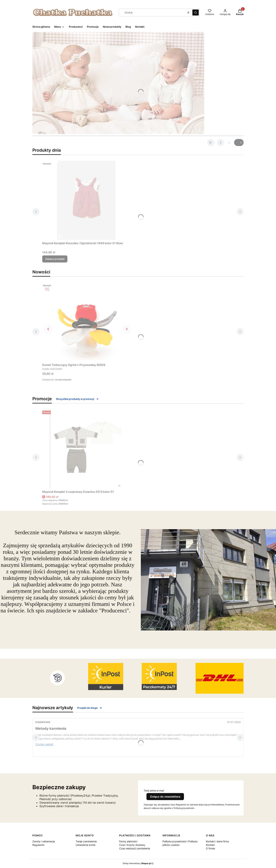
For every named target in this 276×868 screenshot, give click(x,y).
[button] (196, 12)
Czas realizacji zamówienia (135, 848)
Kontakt (210, 845)
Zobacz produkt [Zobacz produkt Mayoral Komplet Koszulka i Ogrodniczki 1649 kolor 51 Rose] (55, 259)
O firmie (210, 848)
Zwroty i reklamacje (44, 841)
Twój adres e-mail (154, 791)
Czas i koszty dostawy (132, 845)
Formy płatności (128, 841)
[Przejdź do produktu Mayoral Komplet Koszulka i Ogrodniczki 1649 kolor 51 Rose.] (86, 200)
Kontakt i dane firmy (217, 841)
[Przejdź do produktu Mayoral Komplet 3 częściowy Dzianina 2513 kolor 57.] (86, 449)
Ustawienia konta (86, 845)
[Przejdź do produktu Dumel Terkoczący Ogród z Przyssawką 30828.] (86, 322)
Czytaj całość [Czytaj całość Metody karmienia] (44, 744)
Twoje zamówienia (86, 841)
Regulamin (38, 845)
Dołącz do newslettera (165, 797)
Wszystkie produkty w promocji (77, 399)
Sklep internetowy (137, 863)
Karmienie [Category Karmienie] (43, 722)
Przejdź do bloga (90, 708)
